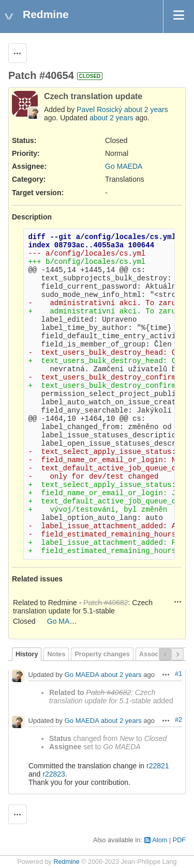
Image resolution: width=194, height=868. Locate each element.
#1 (178, 674)
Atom (160, 840)
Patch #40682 (106, 603)
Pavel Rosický (99, 109)
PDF (179, 840)
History (27, 654)
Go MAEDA (124, 166)
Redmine (66, 862)
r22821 (158, 766)
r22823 (54, 774)
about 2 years (146, 109)
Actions (178, 602)
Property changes (102, 654)
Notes (56, 654)
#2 (178, 720)
